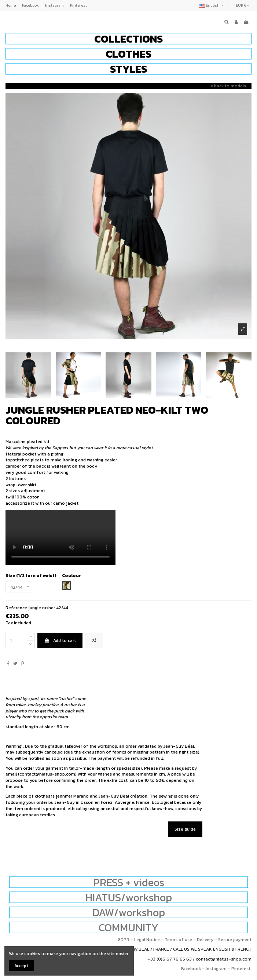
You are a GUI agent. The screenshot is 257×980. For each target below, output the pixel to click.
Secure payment (235, 940)
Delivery (205, 940)
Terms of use (178, 940)
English (212, 5)
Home (11, 5)
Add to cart (60, 640)
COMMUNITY (128, 927)
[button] (128, 39)
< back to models (228, 86)
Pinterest (78, 5)
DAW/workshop (129, 912)
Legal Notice (147, 940)
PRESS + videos (129, 882)
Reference (16, 608)
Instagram (55, 5)
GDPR (124, 940)
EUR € (243, 5)
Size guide (185, 829)
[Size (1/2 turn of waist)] (19, 587)
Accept (21, 966)
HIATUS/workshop (129, 897)
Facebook (31, 5)
